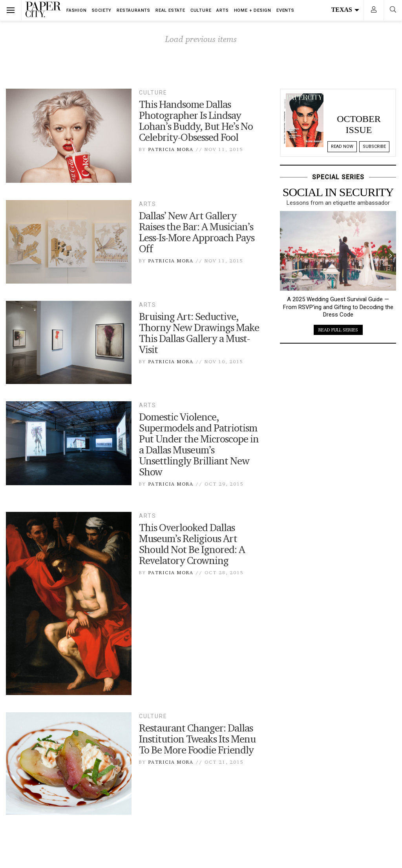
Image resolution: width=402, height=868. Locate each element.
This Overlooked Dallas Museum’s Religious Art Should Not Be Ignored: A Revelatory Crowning (192, 544)
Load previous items (201, 39)
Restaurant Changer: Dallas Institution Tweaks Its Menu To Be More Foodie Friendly (197, 739)
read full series (338, 330)
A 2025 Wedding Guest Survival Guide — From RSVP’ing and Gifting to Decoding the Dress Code (338, 307)
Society (102, 10)
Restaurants (133, 10)
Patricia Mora (171, 149)
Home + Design (253, 10)
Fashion (77, 10)
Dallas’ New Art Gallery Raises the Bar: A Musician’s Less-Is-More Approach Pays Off (197, 232)
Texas (345, 10)
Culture (201, 10)
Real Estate (170, 10)
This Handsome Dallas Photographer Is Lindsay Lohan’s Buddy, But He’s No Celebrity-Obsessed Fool (196, 121)
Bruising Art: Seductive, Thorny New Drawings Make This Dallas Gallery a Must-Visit (199, 333)
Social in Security (338, 192)
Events (285, 10)
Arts (222, 10)
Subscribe (374, 146)
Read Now (342, 146)
